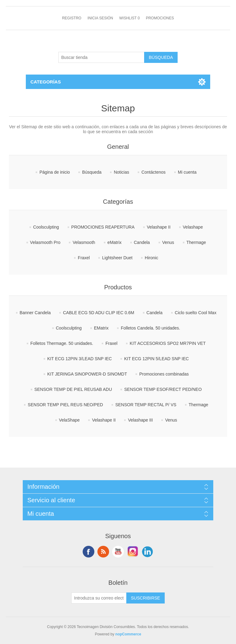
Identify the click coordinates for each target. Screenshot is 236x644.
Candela (142, 242)
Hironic (151, 258)
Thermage (196, 242)
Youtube (118, 552)
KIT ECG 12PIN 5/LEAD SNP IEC (156, 359)
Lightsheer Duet (117, 258)
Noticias (121, 172)
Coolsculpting (46, 227)
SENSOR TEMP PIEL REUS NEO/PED (65, 405)
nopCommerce (128, 634)
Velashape (193, 227)
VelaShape (69, 420)
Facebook (88, 552)
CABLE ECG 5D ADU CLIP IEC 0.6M (99, 313)
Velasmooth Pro (45, 242)
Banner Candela (35, 313)
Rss (103, 552)
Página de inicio (55, 172)
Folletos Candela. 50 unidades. (150, 328)
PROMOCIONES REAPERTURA (103, 227)
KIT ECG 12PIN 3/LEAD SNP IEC (80, 359)
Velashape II (159, 227)
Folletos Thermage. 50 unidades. (62, 343)
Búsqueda (92, 172)
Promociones (160, 18)
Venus (168, 242)
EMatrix (101, 328)
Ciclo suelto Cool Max (196, 313)
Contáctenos (153, 172)
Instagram (133, 552)
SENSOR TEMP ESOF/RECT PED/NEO (163, 389)
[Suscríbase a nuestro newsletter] (99, 598)
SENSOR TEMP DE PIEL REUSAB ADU (73, 389)
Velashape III (140, 420)
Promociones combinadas (164, 374)
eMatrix (115, 242)
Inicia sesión (100, 18)
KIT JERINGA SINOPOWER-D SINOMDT (87, 374)
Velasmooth (84, 242)
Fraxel (84, 258)
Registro (72, 18)
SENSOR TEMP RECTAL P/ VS (146, 405)
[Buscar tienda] (101, 57)
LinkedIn (147, 552)
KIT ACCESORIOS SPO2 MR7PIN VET (168, 343)
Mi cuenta (187, 172)
